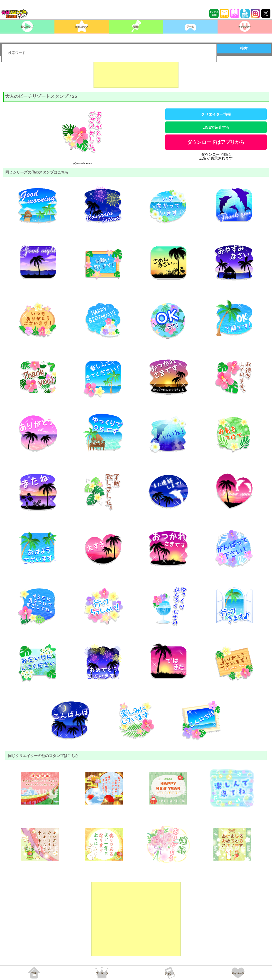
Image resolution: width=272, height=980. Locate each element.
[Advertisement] (136, 74)
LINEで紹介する (216, 127)
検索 (244, 48)
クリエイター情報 (216, 114)
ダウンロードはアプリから (216, 142)
